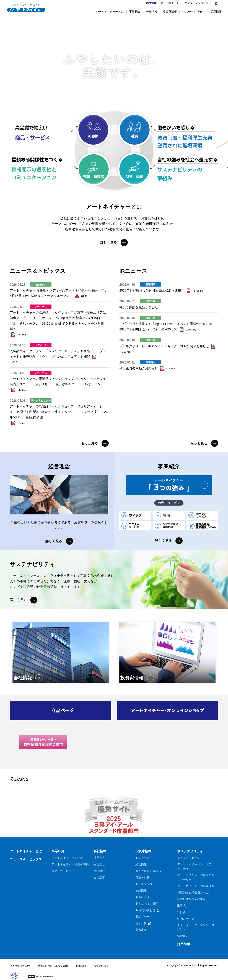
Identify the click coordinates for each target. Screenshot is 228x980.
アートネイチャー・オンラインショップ (184, 3)
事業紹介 (58, 845)
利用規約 (81, 961)
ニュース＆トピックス (26, 853)
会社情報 (100, 845)
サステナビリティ (190, 845)
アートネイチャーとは (26, 845)
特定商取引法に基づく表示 (53, 961)
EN (223, 3)
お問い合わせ (101, 961)
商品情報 (151, 3)
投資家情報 (143, 845)
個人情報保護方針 (20, 961)
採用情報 (184, 939)
